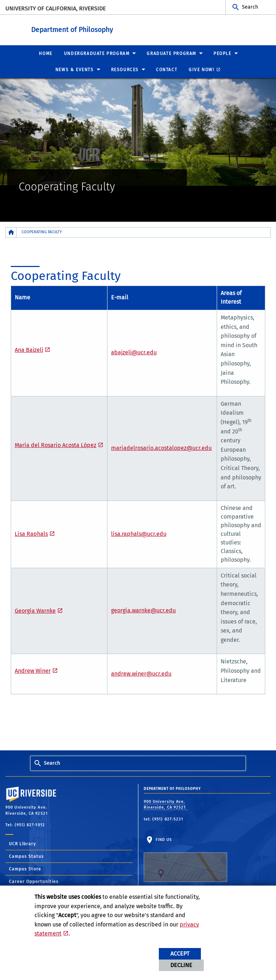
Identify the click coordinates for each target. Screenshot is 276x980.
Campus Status (26, 856)
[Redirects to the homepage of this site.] (11, 232)
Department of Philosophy (116, 28)
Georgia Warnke (35, 610)
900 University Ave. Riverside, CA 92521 (166, 804)
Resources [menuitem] (125, 69)
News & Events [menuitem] (75, 69)
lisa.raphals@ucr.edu (139, 533)
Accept (180, 954)
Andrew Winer (33, 670)
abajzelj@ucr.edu (134, 352)
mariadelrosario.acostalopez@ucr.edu (161, 448)
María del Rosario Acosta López (56, 445)
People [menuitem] (222, 53)
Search (250, 7)
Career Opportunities (34, 881)
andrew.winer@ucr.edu (141, 673)
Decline (181, 965)
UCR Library (22, 843)
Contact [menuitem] (167, 69)
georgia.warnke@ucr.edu (143, 610)
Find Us (185, 859)
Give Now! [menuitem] (201, 69)
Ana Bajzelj (29, 349)
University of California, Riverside (56, 8)
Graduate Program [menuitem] (171, 53)
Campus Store (25, 869)
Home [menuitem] (45, 53)
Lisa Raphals (31, 533)
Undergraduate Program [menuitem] (97, 53)
